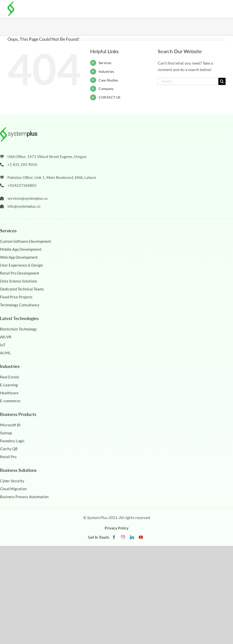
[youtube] (141, 537)
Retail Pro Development (20, 273)
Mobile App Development (21, 249)
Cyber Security (12, 481)
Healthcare (9, 393)
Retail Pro (8, 457)
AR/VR (6, 337)
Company (106, 89)
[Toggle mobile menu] (222, 8)
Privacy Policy (116, 528)
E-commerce (10, 401)
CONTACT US (109, 97)
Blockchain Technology (19, 329)
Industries (106, 71)
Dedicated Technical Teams (22, 289)
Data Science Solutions (19, 281)
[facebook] (114, 537)
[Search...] (188, 81)
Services (105, 63)
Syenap (6, 433)
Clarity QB (9, 449)
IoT (3, 345)
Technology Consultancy (20, 305)
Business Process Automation (24, 497)
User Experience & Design (21, 265)
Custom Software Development (26, 241)
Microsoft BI (10, 425)
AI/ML (5, 353)
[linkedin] (132, 537)
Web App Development (19, 257)
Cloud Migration (13, 489)
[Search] (222, 81)
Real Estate (10, 377)
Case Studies (108, 80)
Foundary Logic (12, 441)
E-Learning (9, 385)
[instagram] (123, 537)
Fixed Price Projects (16, 297)
